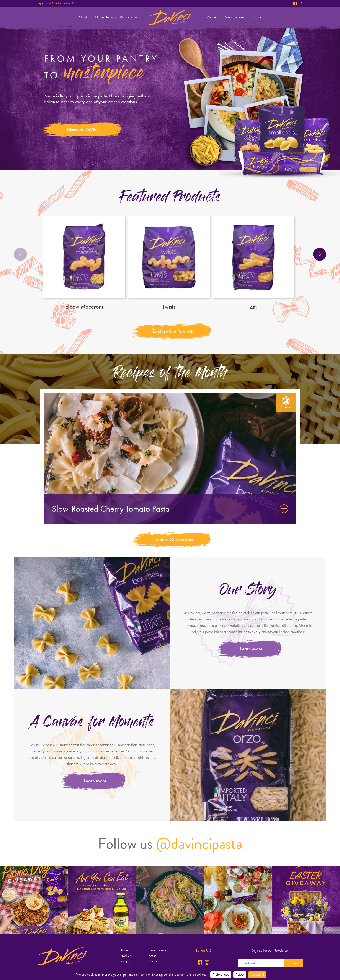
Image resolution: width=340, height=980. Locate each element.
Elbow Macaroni (84, 263)
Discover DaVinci (83, 130)
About (83, 17)
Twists (169, 263)
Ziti (253, 263)
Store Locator (234, 17)
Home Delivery (106, 17)
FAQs (153, 956)
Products (126, 17)
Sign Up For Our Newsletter (54, 3)
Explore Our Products (173, 331)
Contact (257, 17)
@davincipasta (199, 844)
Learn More (251, 649)
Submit (294, 963)
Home (170, 17)
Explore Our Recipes (173, 539)
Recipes (212, 17)
